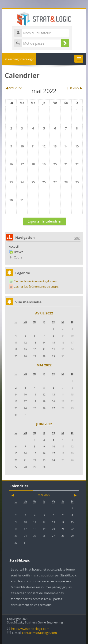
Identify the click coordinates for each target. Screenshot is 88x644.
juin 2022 (44, 424)
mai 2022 (44, 365)
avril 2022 (44, 313)
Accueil (14, 246)
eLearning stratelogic (19, 59)
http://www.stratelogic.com (30, 629)
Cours (18, 257)
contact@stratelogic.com (39, 633)
